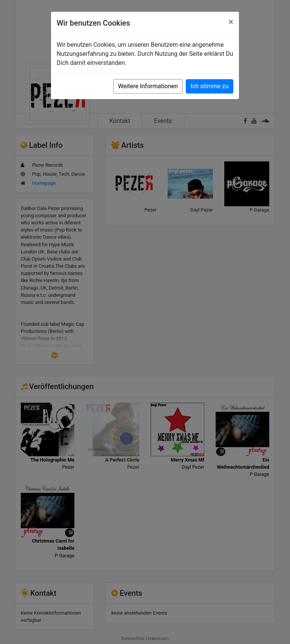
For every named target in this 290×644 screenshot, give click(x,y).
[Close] (231, 22)
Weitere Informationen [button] (148, 86)
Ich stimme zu (210, 86)
